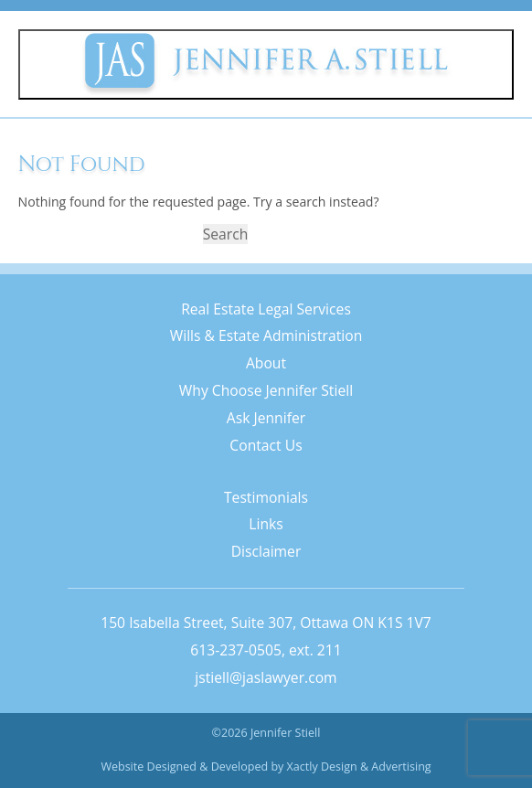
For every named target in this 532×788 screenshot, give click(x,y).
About (266, 363)
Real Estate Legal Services (266, 309)
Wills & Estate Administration (266, 335)
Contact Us (266, 445)
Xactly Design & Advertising (359, 767)
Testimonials (266, 497)
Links (266, 524)
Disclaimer (266, 551)
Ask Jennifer (266, 418)
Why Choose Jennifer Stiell (266, 390)
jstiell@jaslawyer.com (266, 677)
